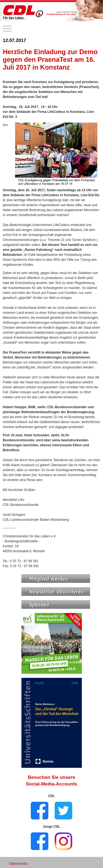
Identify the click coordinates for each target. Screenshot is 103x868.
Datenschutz (18, 864)
